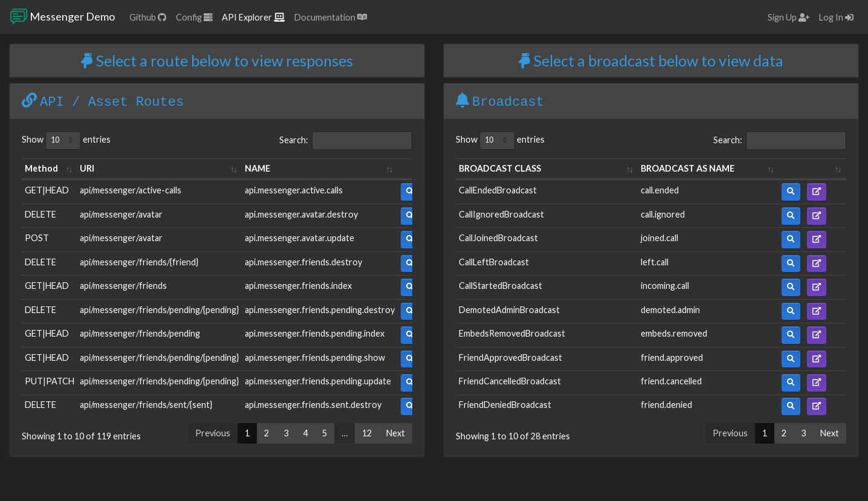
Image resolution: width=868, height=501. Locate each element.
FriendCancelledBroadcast (510, 381)
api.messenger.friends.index (298, 286)
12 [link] (367, 433)
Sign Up (789, 17)
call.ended (660, 190)
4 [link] (305, 433)
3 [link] (286, 433)
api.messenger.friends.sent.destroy (313, 405)
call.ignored (663, 214)
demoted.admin (670, 310)
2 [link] (267, 433)
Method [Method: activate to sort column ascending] (41, 168)
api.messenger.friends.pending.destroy (320, 310)
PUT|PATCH (50, 381)
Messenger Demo (62, 17)
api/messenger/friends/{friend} (139, 262)
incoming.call (665, 286)
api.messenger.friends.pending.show (315, 357)
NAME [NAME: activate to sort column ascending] (257, 168)
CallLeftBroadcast (494, 262)
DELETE (40, 214)
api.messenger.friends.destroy (303, 262)
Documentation (331, 17)
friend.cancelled (671, 381)
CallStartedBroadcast (500, 286)
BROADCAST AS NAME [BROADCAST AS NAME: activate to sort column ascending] (688, 168)
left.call (655, 262)
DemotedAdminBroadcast (509, 310)
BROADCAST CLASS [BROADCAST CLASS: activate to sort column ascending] (500, 168)
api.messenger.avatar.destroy (301, 214)
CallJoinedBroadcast (498, 238)
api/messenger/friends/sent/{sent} (146, 405)
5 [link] (325, 433)
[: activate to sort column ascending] (812, 169)
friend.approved (672, 357)
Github (148, 17)
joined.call (659, 238)
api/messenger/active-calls (131, 190)
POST (37, 238)
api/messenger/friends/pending (140, 333)
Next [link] (396, 433)
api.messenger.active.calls (294, 190)
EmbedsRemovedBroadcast (512, 333)
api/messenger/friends (123, 286)
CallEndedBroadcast (498, 190)
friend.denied (666, 405)
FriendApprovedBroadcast (510, 357)
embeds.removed (674, 333)
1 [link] (247, 433)
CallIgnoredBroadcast (501, 214)
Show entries (66, 141)
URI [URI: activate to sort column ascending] (87, 168)
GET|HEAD (47, 190)
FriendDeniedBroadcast (505, 405)
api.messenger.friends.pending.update (318, 381)
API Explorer (253, 17)
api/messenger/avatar (121, 214)
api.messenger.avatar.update (300, 238)
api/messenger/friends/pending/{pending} (159, 310)
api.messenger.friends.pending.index (315, 333)
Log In (836, 17)
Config (194, 17)
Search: (346, 141)
